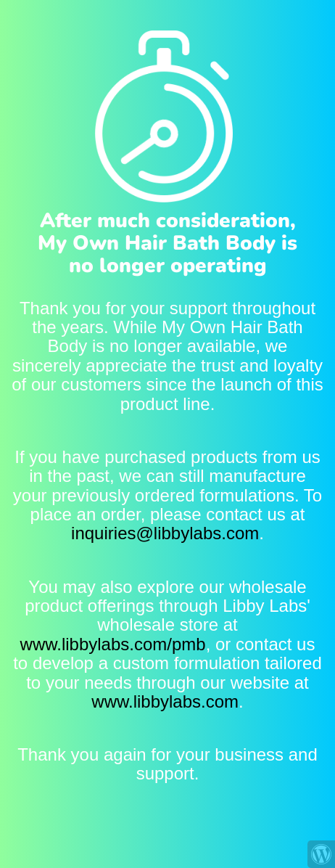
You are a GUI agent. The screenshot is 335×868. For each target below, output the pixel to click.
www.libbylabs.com (165, 701)
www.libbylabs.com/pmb (113, 644)
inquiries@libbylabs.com (165, 533)
